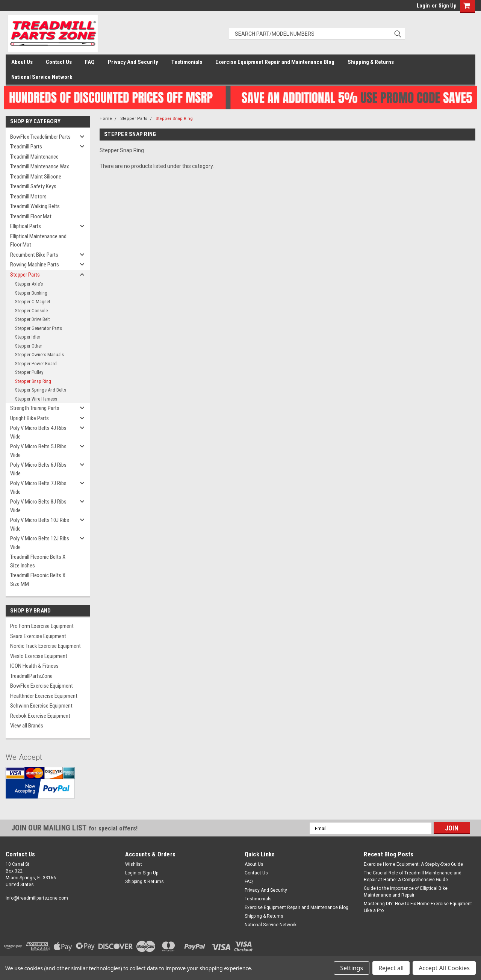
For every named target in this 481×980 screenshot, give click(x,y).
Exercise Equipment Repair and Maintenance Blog (275, 62)
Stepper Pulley (29, 372)
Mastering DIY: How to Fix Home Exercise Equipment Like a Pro (418, 907)
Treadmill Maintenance (34, 157)
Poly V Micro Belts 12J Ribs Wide (40, 543)
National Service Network (42, 77)
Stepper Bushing (31, 293)
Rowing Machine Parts (35, 265)
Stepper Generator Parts (39, 328)
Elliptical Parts (26, 226)
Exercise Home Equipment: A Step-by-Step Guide (413, 864)
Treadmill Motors (28, 197)
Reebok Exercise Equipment (40, 716)
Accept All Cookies (444, 968)
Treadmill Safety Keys (33, 186)
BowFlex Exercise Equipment (42, 686)
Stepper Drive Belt (33, 319)
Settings (352, 968)
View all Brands (27, 726)
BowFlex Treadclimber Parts (40, 137)
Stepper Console (31, 311)
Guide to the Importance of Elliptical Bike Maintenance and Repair (406, 892)
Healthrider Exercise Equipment (44, 696)
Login (423, 6)
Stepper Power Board (36, 364)
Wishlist (134, 864)
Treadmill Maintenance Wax (40, 166)
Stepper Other (29, 346)
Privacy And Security (133, 62)
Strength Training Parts (35, 408)
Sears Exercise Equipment (38, 636)
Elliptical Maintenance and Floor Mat (38, 241)
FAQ (90, 62)
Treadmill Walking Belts (35, 206)
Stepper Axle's (29, 284)
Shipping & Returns (371, 62)
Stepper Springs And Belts (41, 390)
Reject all (391, 968)
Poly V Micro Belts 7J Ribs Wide (38, 488)
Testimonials (187, 62)
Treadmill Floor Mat (31, 216)
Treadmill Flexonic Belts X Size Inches (38, 561)
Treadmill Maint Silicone (36, 177)
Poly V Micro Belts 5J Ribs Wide (38, 451)
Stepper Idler (28, 337)
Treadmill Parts (26, 147)
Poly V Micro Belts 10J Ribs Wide (40, 524)
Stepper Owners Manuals (39, 355)
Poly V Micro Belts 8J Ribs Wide (38, 506)
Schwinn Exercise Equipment (41, 706)
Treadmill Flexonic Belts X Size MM (38, 580)
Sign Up (447, 6)
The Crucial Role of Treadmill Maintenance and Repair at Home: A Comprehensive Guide (413, 876)
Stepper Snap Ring (33, 381)
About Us (22, 62)
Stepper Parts (25, 275)
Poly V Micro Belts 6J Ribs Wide (38, 469)
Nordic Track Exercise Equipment (45, 646)
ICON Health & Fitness (34, 666)
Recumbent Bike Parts (34, 255)
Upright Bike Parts (29, 418)
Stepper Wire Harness (36, 399)
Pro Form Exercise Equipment (42, 626)
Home (106, 119)
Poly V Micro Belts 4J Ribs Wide (38, 432)
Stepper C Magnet (33, 302)
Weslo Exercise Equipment (39, 656)
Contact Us (59, 62)
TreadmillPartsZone (31, 676)
